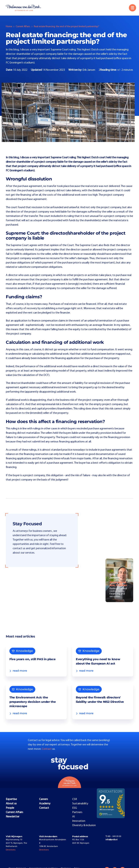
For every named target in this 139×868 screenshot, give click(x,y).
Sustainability (80, 804)
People (10, 808)
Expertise (11, 799)
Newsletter (13, 817)
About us (11, 804)
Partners (77, 812)
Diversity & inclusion (84, 825)
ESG (75, 808)
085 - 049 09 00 (113, 836)
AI (73, 817)
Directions (11, 850)
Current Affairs (23, 27)
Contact (47, 757)
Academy (45, 804)
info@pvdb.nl (111, 840)
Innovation (79, 821)
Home (9, 27)
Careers (44, 799)
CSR (75, 799)
